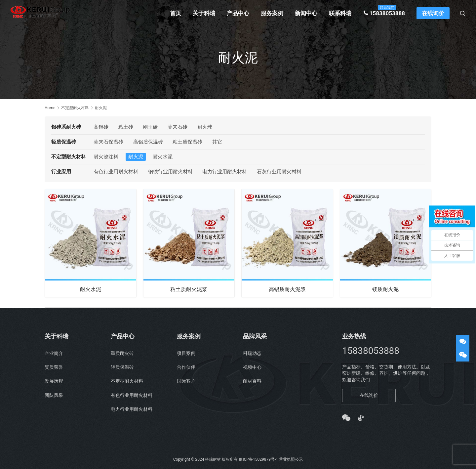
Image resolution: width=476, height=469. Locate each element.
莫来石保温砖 (108, 142)
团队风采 (54, 395)
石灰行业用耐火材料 (279, 172)
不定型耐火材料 (127, 381)
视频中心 (252, 367)
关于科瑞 (204, 13)
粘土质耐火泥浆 (189, 289)
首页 (176, 13)
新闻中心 (306, 13)
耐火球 (205, 127)
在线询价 (433, 13)
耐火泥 (136, 157)
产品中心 (238, 13)
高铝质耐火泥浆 (287, 289)
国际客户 (186, 381)
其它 (217, 142)
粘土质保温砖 (187, 142)
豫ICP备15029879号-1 (258, 459)
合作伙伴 (186, 367)
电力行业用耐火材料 (225, 172)
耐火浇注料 (106, 157)
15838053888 (384, 13)
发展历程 (54, 381)
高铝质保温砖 (148, 142)
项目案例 (186, 353)
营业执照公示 (291, 459)
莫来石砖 (178, 127)
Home (50, 108)
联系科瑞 (340, 13)
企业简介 (54, 353)
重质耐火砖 (122, 353)
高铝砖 (101, 127)
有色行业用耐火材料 (116, 172)
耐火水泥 (163, 157)
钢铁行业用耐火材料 (170, 172)
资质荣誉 (54, 367)
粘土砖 (126, 127)
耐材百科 (252, 381)
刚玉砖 (150, 127)
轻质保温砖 (122, 367)
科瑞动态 (252, 353)
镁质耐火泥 (385, 289)
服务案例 (272, 13)
